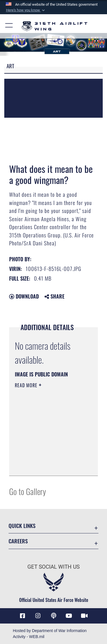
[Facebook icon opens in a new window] (23, 616)
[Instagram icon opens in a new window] (38, 616)
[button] (26, 10)
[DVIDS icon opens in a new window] (84, 616)
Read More (27, 385)
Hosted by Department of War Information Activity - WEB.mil (50, 634)
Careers (18, 541)
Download (24, 296)
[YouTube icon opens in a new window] (69, 616)
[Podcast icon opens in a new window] (54, 616)
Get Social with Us (53, 567)
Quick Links (22, 526)
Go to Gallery (28, 491)
